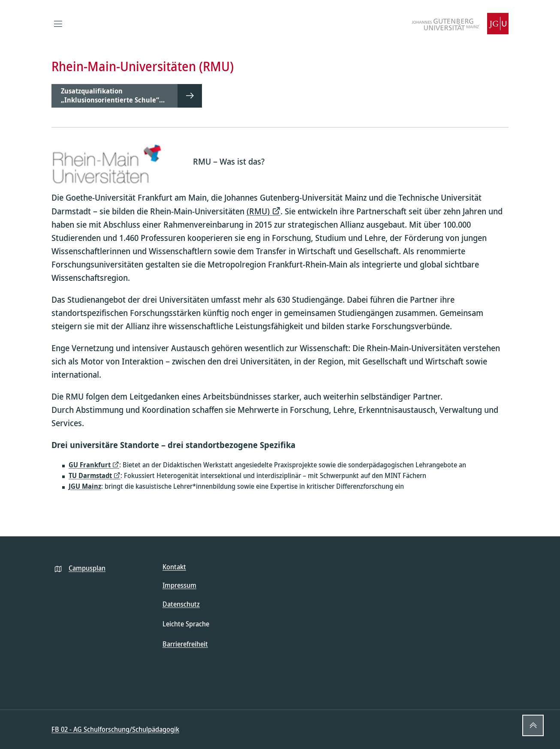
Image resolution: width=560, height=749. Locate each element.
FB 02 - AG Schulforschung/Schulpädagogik (115, 729)
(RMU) (258, 211)
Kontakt (174, 567)
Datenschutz (181, 604)
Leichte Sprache (186, 624)
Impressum (179, 585)
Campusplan (87, 568)
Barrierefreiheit (185, 644)
